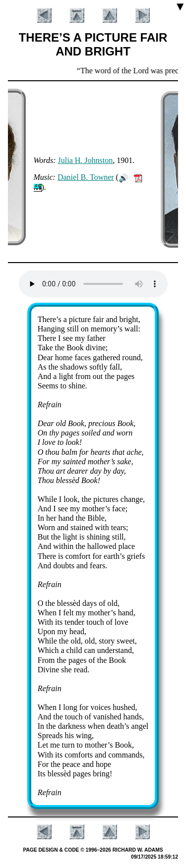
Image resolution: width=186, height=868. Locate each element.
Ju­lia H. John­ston (86, 160)
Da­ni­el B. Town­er (86, 177)
